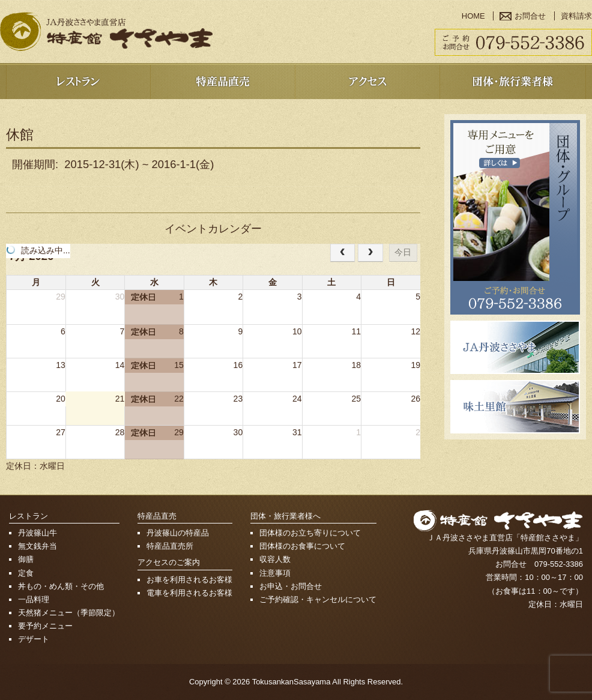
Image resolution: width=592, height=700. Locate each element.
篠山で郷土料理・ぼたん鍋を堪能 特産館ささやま (106, 32)
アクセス (367, 81)
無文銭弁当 (38, 546)
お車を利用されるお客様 (189, 580)
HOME (473, 16)
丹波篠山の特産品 (178, 533)
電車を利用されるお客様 (189, 593)
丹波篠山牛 (38, 533)
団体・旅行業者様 (513, 81)
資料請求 (576, 16)
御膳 (26, 559)
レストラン (78, 81)
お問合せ (530, 16)
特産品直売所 (170, 546)
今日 (403, 252)
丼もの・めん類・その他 (61, 586)
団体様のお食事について (302, 546)
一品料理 (34, 599)
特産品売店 (222, 81)
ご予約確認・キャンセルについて (318, 599)
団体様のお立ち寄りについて (310, 533)
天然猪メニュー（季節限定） (69, 613)
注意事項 (275, 573)
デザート (34, 639)
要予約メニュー (45, 626)
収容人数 (275, 559)
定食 (26, 573)
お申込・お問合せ (291, 586)
